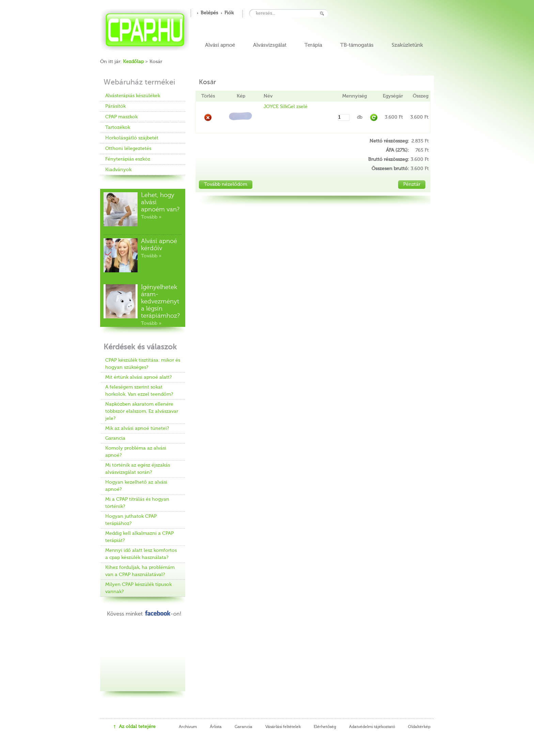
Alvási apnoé (220, 45)
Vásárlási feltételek (283, 727)
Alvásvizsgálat (270, 45)
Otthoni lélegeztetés (128, 149)
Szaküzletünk (407, 45)
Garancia (115, 438)
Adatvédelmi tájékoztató (372, 727)
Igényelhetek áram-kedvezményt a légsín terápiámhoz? (160, 302)
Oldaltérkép (419, 727)
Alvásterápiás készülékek (133, 96)
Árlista (216, 727)
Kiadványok (118, 170)
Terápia (313, 45)
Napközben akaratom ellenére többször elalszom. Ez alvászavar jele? (142, 411)
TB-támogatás (357, 45)
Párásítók (115, 106)
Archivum (188, 727)
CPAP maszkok (121, 117)
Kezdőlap (133, 62)
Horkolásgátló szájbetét (132, 138)
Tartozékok (118, 127)
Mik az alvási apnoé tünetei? (137, 428)
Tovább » (151, 217)
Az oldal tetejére (137, 727)
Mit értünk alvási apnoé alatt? (138, 377)
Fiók (229, 13)
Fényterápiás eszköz (128, 159)
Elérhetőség (325, 727)
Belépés (209, 13)
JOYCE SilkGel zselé (286, 107)
